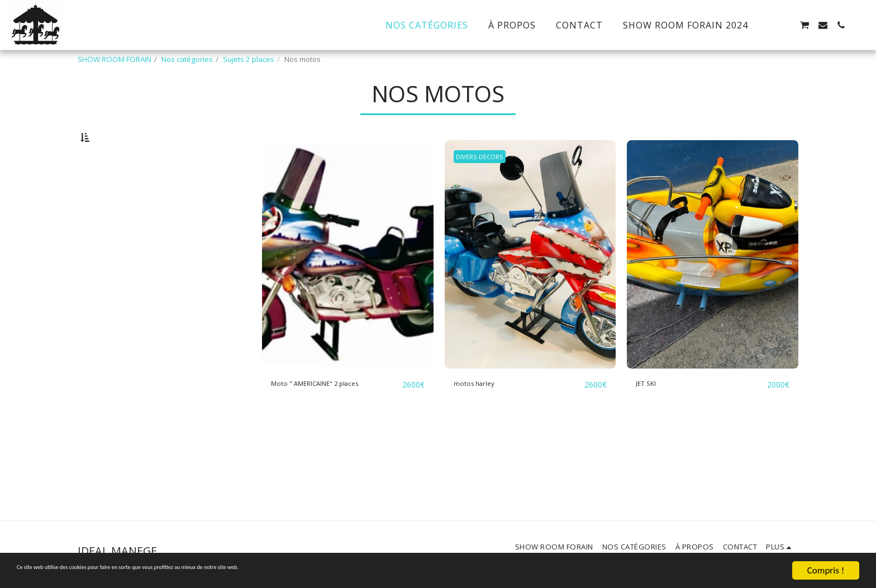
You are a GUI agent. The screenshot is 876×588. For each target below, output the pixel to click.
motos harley (482, 412)
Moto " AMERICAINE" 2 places (334, 412)
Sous (111, 239)
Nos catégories (187, 59)
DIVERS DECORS (485, 185)
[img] (348, 283)
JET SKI (651, 412)
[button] (768, 25)
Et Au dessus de (132, 254)
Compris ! (826, 570)
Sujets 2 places (249, 59)
